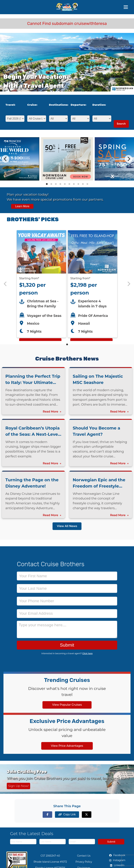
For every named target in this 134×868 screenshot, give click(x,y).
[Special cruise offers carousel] (67, 159)
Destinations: (57, 105)
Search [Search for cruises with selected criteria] (121, 124)
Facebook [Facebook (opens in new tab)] (117, 855)
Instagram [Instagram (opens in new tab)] (117, 860)
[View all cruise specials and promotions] (67, 200)
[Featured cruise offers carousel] (67, 284)
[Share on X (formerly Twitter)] (87, 815)
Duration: (99, 105)
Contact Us (84, 856)
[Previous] (6, 159)
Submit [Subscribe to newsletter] (111, 842)
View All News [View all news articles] (67, 526)
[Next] (128, 159)
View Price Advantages (67, 746)
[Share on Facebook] (47, 815)
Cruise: (32, 105)
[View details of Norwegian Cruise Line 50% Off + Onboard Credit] (67, 180)
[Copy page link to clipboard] (67, 815)
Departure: (79, 105)
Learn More (22, 206)
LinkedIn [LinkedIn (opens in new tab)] (117, 865)
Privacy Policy (84, 862)
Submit (67, 645)
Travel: (10, 105)
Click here (87, 653)
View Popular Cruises (67, 705)
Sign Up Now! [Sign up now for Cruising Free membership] (18, 786)
